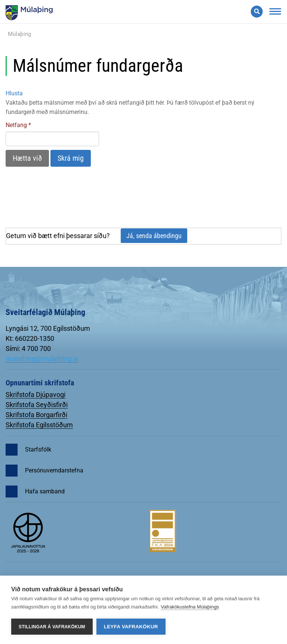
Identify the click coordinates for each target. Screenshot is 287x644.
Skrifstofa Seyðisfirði (37, 405)
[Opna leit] (257, 12)
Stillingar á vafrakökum (52, 627)
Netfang (16, 125)
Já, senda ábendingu (154, 236)
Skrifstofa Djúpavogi (36, 395)
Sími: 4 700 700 (28, 349)
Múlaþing (19, 34)
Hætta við (27, 158)
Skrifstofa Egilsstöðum (39, 425)
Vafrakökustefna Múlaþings (190, 607)
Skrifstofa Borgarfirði (36, 415)
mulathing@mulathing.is (42, 359)
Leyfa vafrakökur (131, 627)
